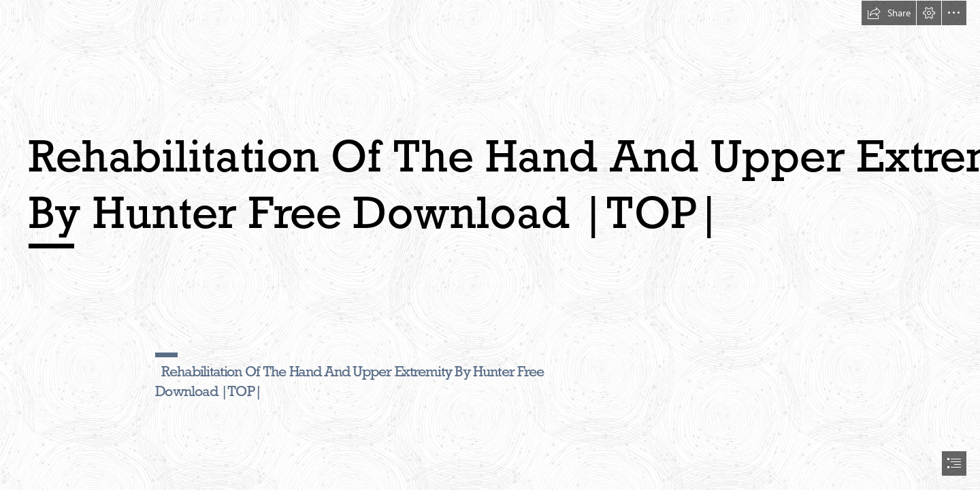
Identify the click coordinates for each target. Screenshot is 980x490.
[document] (490, 245)
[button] (889, 13)
